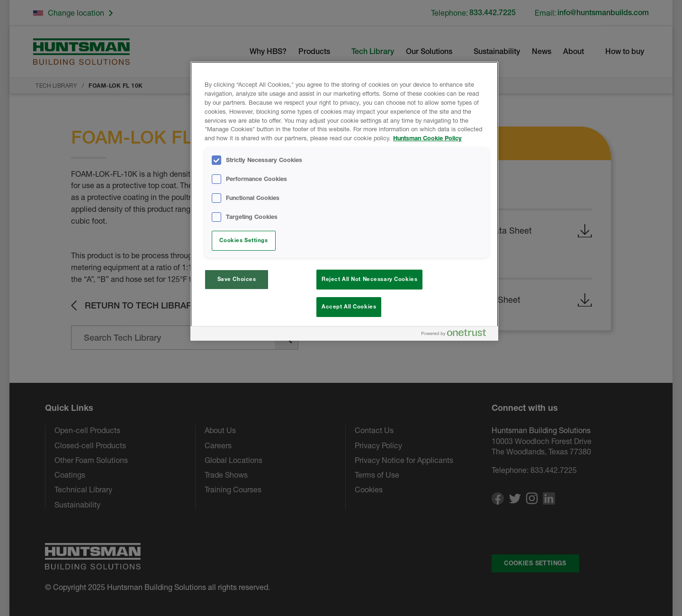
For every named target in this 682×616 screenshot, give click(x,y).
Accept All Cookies (349, 307)
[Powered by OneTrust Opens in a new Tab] (458, 335)
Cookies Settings (243, 240)
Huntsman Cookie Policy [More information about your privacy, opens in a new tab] (427, 138)
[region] (344, 201)
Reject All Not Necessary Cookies (369, 279)
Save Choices (237, 279)
